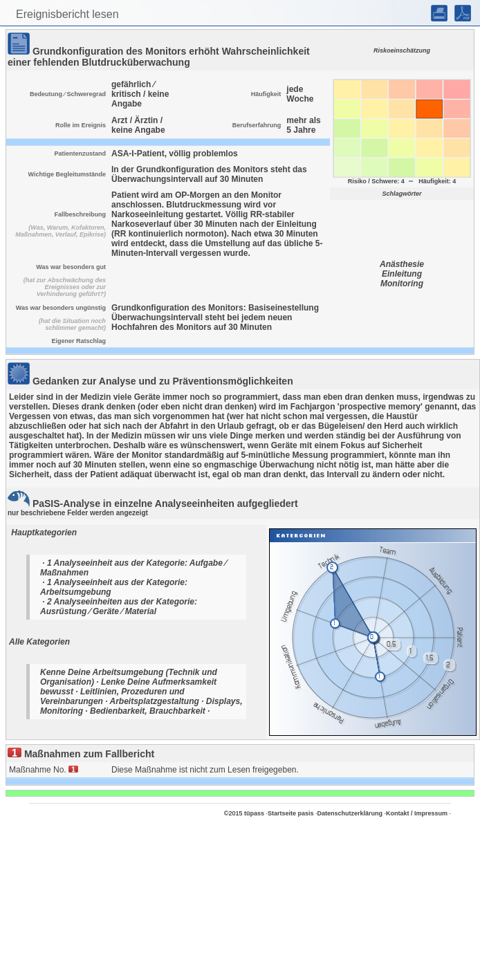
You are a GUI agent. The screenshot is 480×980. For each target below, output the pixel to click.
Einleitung (402, 274)
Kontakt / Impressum (417, 813)
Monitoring (402, 284)
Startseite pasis (291, 813)
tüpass (254, 813)
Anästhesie (402, 264)
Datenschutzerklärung (350, 813)
